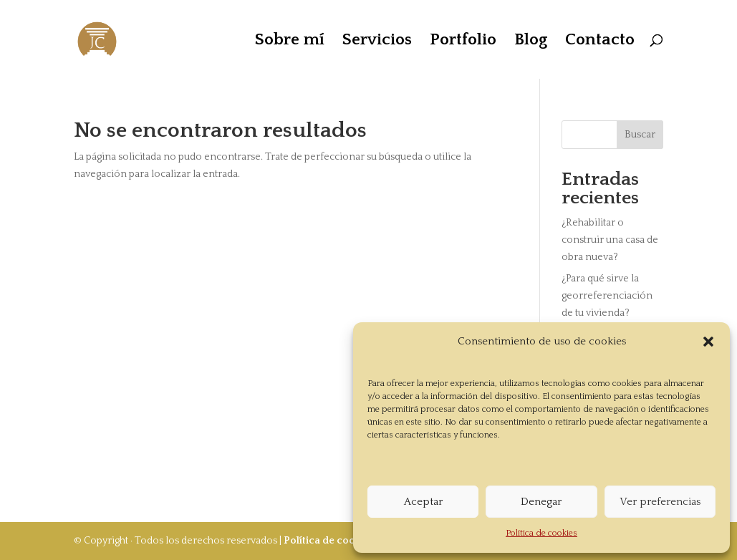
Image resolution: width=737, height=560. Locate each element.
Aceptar (423, 502)
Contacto (600, 42)
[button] (708, 342)
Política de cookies (541, 533)
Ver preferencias (660, 502)
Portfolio (463, 42)
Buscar (640, 135)
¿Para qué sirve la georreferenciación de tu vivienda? (607, 296)
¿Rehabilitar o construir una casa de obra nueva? (610, 240)
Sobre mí (290, 42)
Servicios (377, 42)
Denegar (541, 502)
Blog (531, 42)
